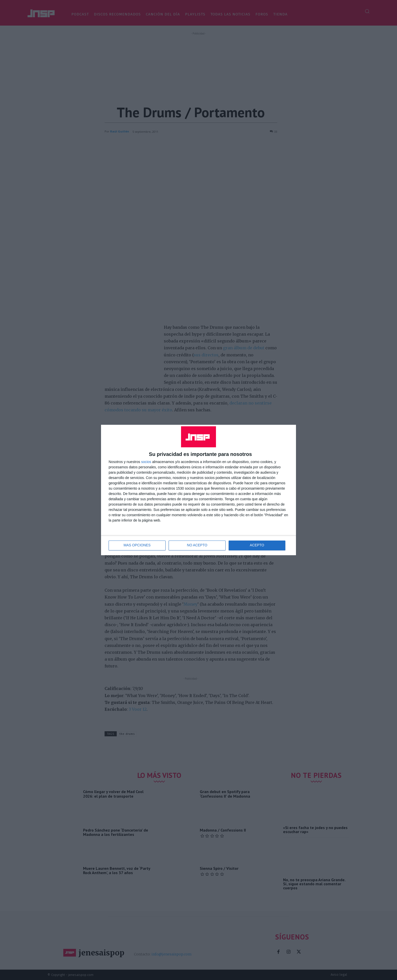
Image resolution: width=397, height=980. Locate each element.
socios (146, 462)
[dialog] (198, 490)
